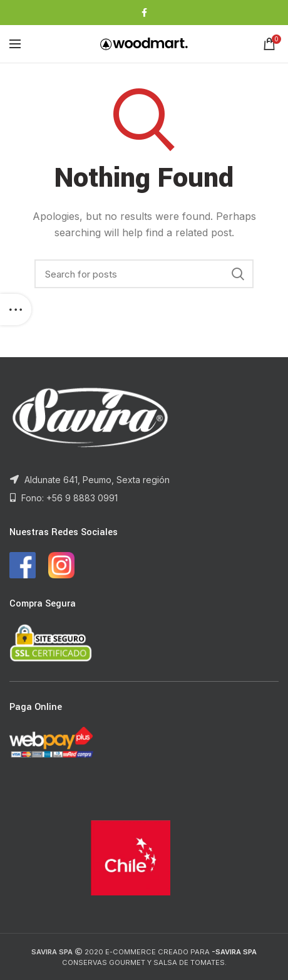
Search (238, 274)
